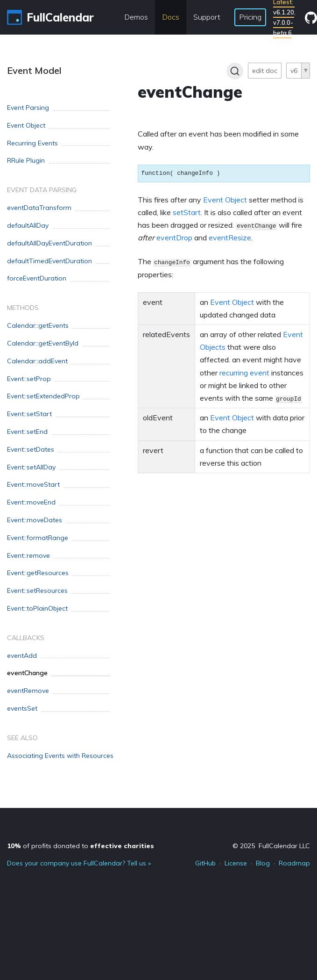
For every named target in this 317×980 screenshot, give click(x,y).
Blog (263, 863)
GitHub (205, 863)
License (236, 863)
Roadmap (294, 863)
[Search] (235, 71)
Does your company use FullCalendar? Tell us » (79, 863)
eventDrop (174, 238)
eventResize (230, 238)
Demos (136, 17)
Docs (171, 17)
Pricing (250, 17)
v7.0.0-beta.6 (283, 28)
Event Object (225, 200)
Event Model (34, 70)
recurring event (244, 373)
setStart (187, 212)
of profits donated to (81, 846)
